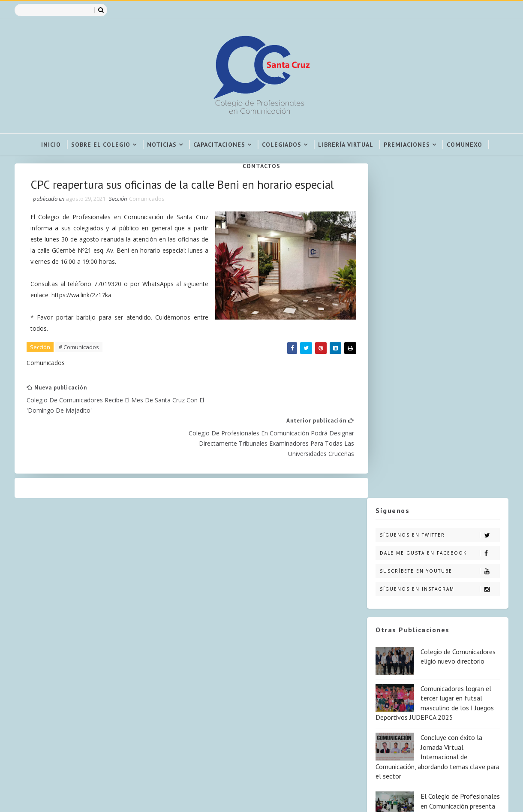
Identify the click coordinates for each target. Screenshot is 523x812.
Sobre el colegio (101, 145)
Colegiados (282, 145)
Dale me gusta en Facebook (439, 219)
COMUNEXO (464, 145)
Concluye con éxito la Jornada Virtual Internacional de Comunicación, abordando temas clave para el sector (437, 423)
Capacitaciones (219, 145)
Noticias (162, 145)
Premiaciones (407, 145)
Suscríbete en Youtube (439, 237)
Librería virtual (346, 145)
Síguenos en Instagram (439, 255)
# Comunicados (80, 369)
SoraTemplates (34, 797)
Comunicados (148, 220)
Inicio (51, 145)
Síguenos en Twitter (439, 201)
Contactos (261, 166)
